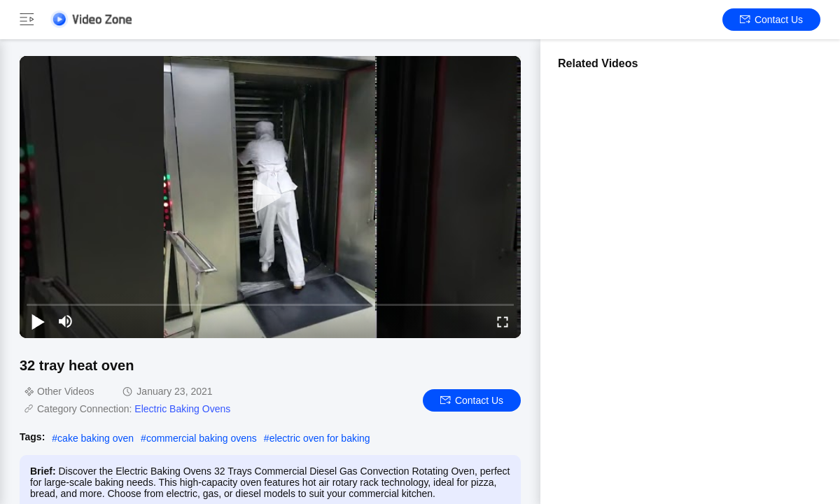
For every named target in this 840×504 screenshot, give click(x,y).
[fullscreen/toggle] (503, 321)
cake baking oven (96, 438)
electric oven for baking (320, 438)
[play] (270, 197)
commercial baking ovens (202, 438)
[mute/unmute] (66, 321)
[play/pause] (38, 321)
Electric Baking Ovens (182, 409)
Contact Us (771, 20)
